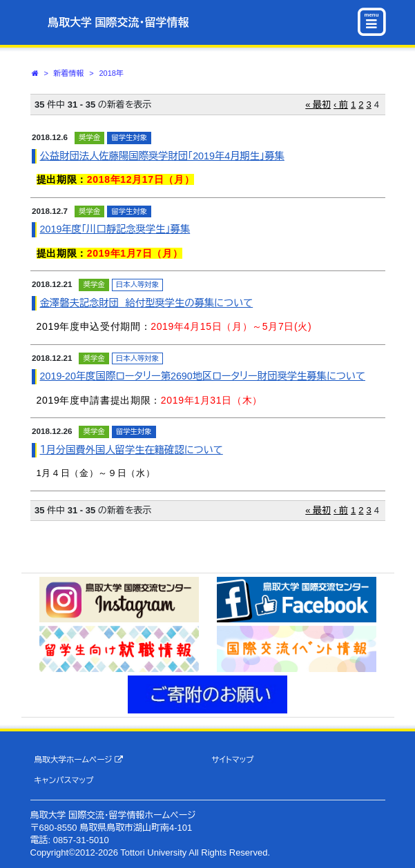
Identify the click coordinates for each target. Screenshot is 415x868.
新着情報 (69, 73)
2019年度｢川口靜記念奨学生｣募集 (115, 229)
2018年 (111, 73)
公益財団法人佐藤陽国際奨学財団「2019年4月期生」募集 (162, 156)
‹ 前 (341, 105)
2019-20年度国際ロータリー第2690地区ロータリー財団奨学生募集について (203, 376)
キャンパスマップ (64, 780)
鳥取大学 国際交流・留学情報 (118, 22)
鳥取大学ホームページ (78, 760)
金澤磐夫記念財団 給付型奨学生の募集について (147, 303)
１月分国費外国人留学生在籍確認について (132, 450)
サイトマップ (232, 759)
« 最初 (318, 105)
